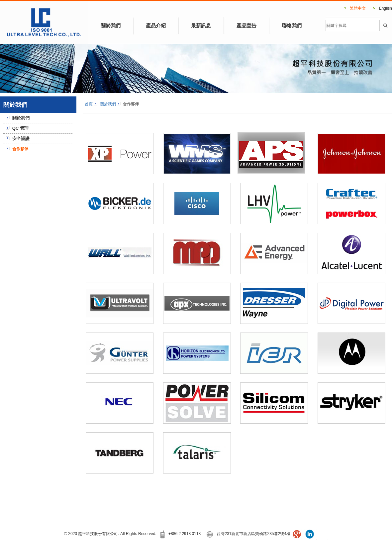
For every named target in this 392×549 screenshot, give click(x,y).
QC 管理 (20, 128)
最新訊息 (201, 25)
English (386, 8)
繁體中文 (358, 8)
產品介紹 (156, 25)
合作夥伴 (20, 149)
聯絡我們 (292, 25)
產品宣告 (246, 25)
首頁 (89, 104)
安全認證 (21, 138)
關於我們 (111, 25)
